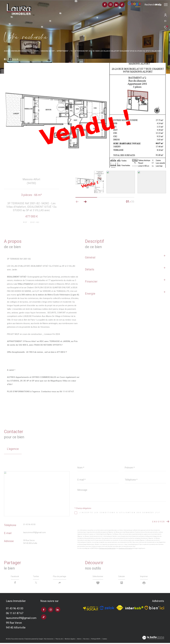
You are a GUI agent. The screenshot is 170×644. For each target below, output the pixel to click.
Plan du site (59, 640)
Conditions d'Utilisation (126, 548)
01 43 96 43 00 (29, 524)
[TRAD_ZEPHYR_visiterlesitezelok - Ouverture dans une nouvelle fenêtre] (107, 609)
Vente (36, 51)
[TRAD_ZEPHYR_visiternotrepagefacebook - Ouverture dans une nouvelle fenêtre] (97, 5)
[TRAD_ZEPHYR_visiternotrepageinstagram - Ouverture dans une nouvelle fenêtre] (103, 5)
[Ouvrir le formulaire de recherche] (145, 5)
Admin (79, 640)
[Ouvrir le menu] (161, 5)
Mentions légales (70, 640)
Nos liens (86, 640)
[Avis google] (127, 7)
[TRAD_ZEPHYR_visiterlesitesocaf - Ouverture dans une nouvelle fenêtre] (91, 609)
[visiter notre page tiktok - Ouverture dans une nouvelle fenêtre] (114, 5)
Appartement (63, 51)
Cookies (105, 640)
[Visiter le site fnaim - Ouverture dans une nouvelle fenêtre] (120, 609)
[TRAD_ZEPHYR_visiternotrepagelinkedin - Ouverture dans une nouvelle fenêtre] (109, 5)
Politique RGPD (96, 640)
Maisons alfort (48, 51)
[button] (85, 202)
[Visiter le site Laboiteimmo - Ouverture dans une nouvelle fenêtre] (153, 639)
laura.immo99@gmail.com (35, 532)
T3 (72, 51)
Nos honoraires (49, 640)
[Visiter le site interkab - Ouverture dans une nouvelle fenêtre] (134, 609)
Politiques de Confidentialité (107, 548)
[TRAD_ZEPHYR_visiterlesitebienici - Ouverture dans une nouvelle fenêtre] (154, 609)
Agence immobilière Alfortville (18, 51)
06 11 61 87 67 (15, 614)
